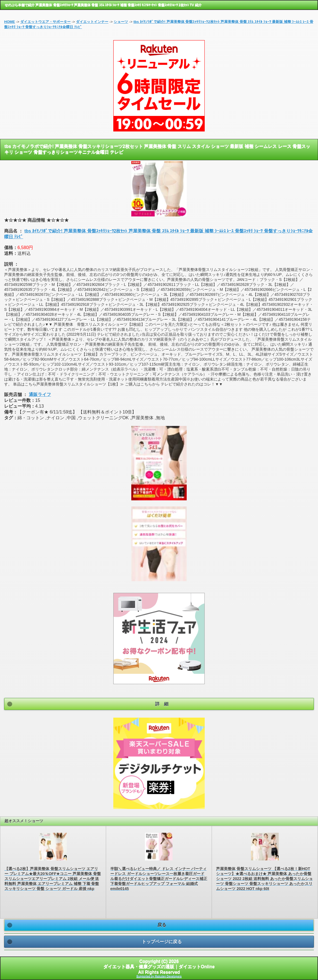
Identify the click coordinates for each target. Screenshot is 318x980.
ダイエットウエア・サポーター (45, 22)
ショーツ (121, 22)
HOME (10, 22)
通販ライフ (40, 395)
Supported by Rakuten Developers (159, 976)
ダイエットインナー (92, 22)
